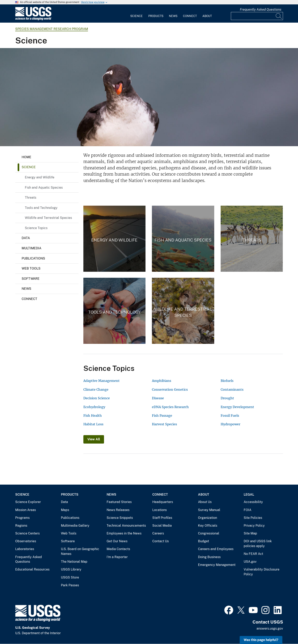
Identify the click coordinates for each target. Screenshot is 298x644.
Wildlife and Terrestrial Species (48, 218)
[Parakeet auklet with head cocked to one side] (149, 97)
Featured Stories (119, 502)
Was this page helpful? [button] (261, 640)
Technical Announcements (126, 526)
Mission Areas (26, 510)
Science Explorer (28, 502)
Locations (160, 510)
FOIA (247, 510)
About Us (205, 502)
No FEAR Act (253, 554)
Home (26, 157)
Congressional (209, 533)
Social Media (162, 526)
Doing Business (209, 557)
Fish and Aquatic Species (44, 188)
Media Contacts (118, 549)
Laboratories (25, 549)
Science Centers (27, 533)
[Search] (279, 16)
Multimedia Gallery (75, 526)
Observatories (26, 541)
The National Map (74, 562)
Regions (21, 526)
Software (31, 279)
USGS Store (70, 577)
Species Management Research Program (52, 29)
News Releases (118, 510)
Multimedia (31, 248)
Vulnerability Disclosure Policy (262, 572)
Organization (208, 518)
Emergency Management (217, 565)
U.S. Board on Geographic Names (80, 551)
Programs (22, 518)
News (173, 16)
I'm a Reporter (117, 557)
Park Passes (70, 585)
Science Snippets (120, 518)
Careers (158, 533)
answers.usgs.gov (270, 628)
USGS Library (71, 569)
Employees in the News (124, 533)
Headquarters (163, 502)
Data (26, 238)
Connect (190, 16)
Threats (31, 198)
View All (94, 439)
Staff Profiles (162, 518)
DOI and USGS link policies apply (258, 544)
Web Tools (31, 268)
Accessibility (253, 502)
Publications (33, 258)
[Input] (257, 16)
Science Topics (36, 228)
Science (136, 16)
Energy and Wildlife (40, 177)
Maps (65, 510)
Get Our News (117, 541)
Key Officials (208, 526)
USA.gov (250, 562)
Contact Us (161, 541)
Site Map (250, 533)
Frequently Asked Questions (261, 10)
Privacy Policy (254, 526)
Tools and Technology (41, 208)
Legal (249, 495)
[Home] (33, 19)
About (207, 16)
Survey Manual (209, 510)
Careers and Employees (216, 549)
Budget (204, 541)
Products (156, 16)
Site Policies (253, 518)
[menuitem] (136, 14)
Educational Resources (32, 569)
